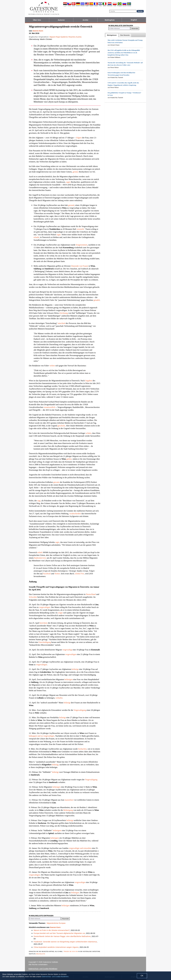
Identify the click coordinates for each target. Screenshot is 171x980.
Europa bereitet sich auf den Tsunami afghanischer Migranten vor (59, 933)
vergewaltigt (67, 650)
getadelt (97, 300)
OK (142, 976)
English (87, 6)
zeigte (60, 613)
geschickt (61, 426)
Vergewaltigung (80, 710)
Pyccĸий (124, 6)
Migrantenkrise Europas (56, 923)
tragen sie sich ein (71, 951)
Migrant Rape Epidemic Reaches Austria (65, 37)
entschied (61, 323)
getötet (69, 459)
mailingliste (41, 954)
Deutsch (78, 6)
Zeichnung (64, 313)
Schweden (33, 597)
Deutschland (91, 594)
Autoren (61, 20)
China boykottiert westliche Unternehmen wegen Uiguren (56, 947)
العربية (65, 6)
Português (120, 6)
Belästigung (68, 810)
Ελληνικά (83, 6)
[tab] (112, 35)
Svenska (129, 6)
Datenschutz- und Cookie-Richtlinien (43, 969)
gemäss (76, 172)
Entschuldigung (45, 642)
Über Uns (37, 20)
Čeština (69, 6)
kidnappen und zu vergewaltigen (42, 736)
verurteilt (80, 229)
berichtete (44, 623)
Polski (115, 6)
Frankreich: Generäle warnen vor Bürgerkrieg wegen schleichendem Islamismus (65, 942)
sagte (59, 235)
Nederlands (110, 6)
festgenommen (82, 245)
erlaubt (36, 237)
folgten (79, 138)
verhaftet (59, 698)
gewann (56, 482)
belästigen (69, 679)
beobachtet (82, 749)
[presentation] (112, 35)
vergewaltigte (80, 882)
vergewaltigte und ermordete (80, 848)
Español (91, 6)
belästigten (57, 830)
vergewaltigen (45, 607)
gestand (71, 205)
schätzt (89, 433)
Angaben (89, 381)
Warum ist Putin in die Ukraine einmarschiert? (52, 930)
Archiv (85, 20)
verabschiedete (75, 514)
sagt (39, 501)
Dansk (74, 6)
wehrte (52, 366)
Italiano (105, 6)
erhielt (40, 552)
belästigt (75, 669)
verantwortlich (49, 407)
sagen (68, 182)
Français (96, 6)
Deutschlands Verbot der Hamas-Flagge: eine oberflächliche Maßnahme (62, 936)
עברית (100, 6)
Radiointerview (40, 558)
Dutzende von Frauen (80, 266)
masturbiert (69, 800)
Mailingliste (110, 20)
